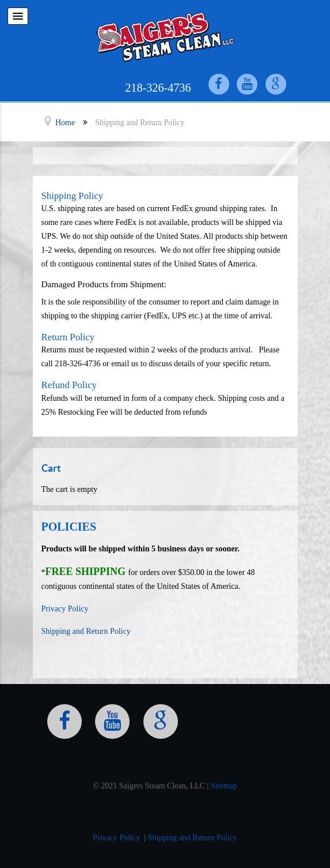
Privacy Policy (65, 609)
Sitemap (224, 786)
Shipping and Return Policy (86, 631)
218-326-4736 (158, 88)
